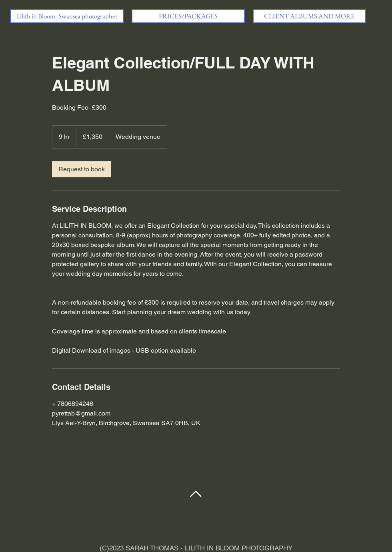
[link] (82, 169)
